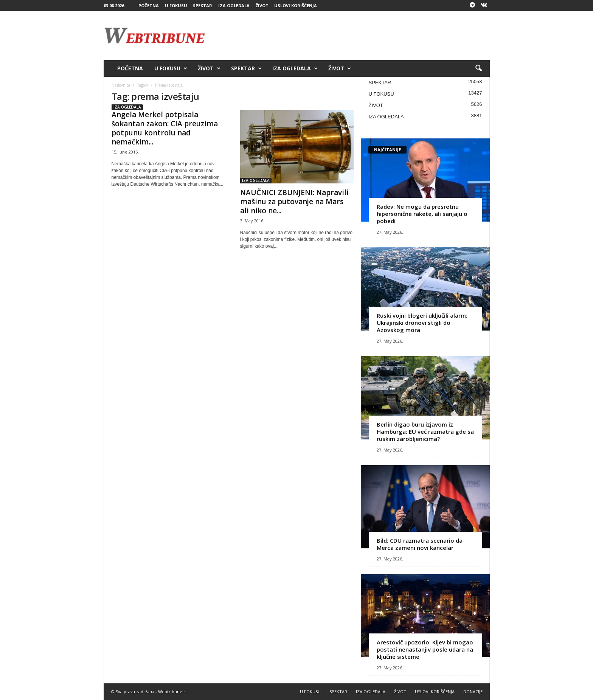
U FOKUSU (176, 5)
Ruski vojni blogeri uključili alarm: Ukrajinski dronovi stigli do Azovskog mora (422, 323)
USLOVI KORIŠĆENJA (296, 5)
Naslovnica (121, 85)
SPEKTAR (203, 5)
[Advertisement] (352, 36)
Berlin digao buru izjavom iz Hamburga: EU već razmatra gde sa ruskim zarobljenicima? (425, 431)
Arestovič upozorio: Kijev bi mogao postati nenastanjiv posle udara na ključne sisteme (425, 649)
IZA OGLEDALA (234, 5)
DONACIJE (473, 691)
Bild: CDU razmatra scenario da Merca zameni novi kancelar (420, 544)
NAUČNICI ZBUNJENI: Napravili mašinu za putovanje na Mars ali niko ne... (294, 202)
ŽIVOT (262, 5)
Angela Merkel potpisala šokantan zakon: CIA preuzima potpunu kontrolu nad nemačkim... (165, 128)
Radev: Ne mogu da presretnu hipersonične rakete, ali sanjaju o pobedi (422, 214)
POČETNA (149, 5)
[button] (478, 68)
